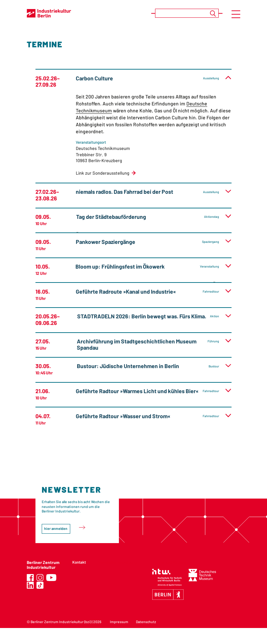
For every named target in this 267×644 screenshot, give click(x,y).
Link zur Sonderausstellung (103, 173)
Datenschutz (146, 622)
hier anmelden (56, 528)
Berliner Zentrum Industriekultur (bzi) (61, 622)
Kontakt (79, 562)
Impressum (119, 622)
